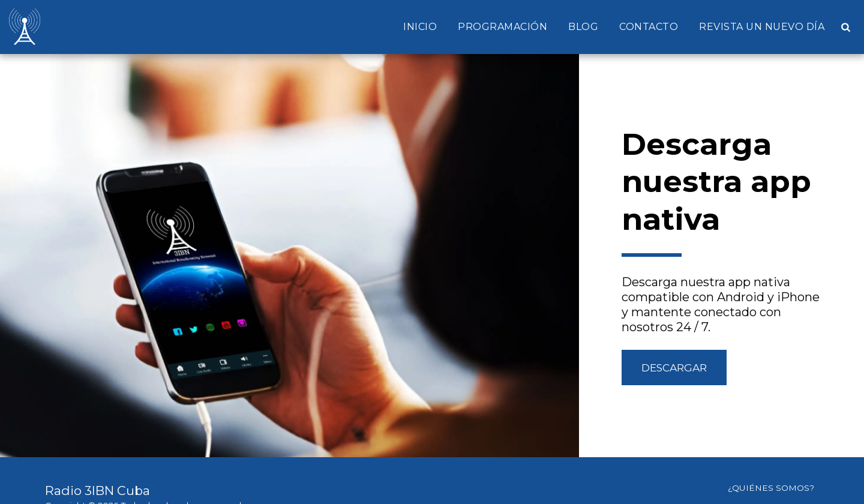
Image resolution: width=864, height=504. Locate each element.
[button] (845, 27)
